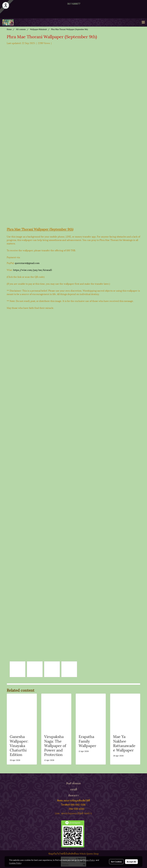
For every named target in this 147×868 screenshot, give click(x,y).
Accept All (131, 862)
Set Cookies (116, 862)
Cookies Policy (15, 863)
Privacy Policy (89, 860)
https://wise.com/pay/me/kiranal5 (33, 270)
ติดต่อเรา (74, 795)
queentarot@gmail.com (27, 263)
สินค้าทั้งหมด (73, 783)
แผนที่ (74, 789)
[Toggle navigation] (143, 22)
